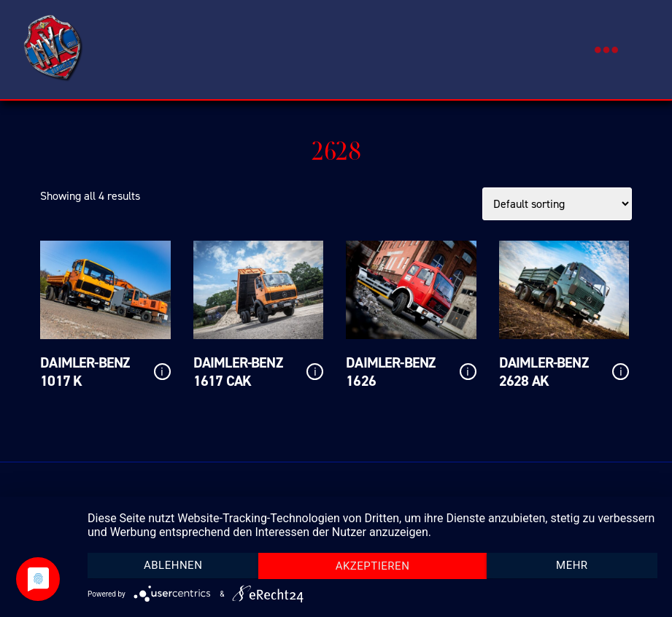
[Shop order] (557, 204)
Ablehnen (173, 565)
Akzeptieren (373, 566)
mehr (572, 565)
